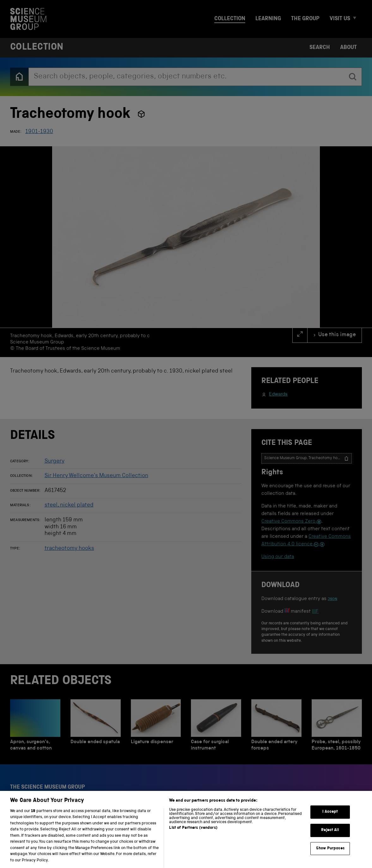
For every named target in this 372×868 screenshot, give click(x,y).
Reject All (330, 837)
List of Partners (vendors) (193, 834)
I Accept (330, 819)
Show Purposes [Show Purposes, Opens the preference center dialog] (330, 855)
